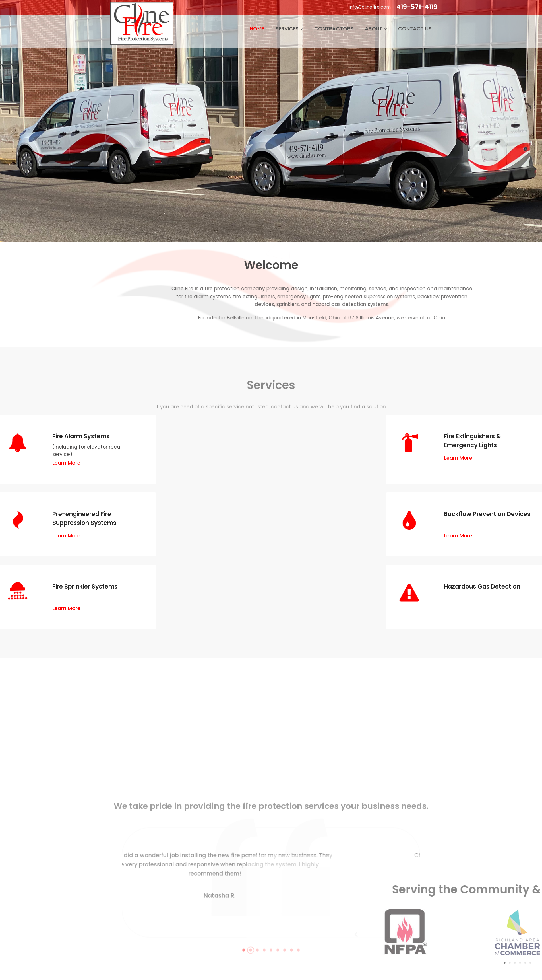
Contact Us (415, 29)
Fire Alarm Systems (44, 436)
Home (257, 29)
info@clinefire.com (370, 7)
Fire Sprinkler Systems (48, 586)
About (376, 29)
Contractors (334, 29)
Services (289, 29)
